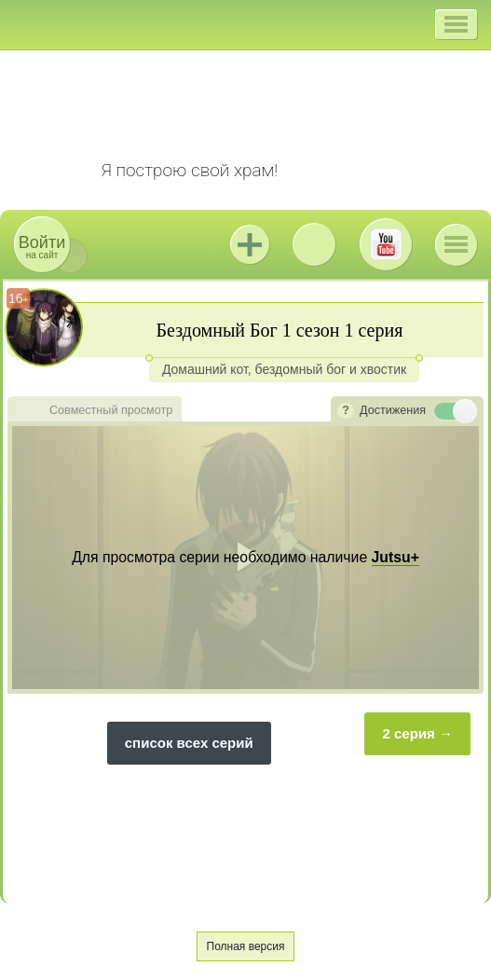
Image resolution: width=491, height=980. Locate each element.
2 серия (408, 733)
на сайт (42, 247)
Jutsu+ (250, 244)
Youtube (386, 244)
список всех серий (189, 743)
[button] (456, 24)
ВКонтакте (314, 244)
